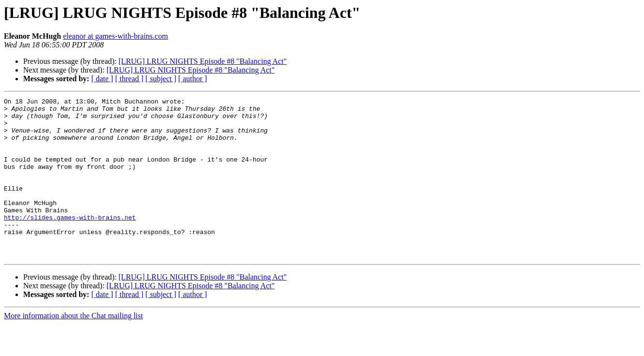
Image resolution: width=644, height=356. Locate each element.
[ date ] (102, 79)
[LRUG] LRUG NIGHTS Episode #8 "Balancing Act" (202, 61)
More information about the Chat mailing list (73, 348)
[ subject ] (161, 79)
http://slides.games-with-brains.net (70, 242)
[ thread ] (129, 79)
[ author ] (193, 79)
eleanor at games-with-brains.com (115, 36)
